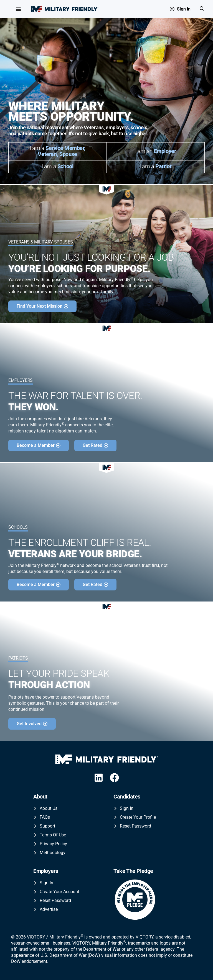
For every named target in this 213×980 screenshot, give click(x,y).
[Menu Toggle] (18, 9)
